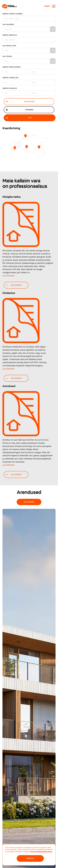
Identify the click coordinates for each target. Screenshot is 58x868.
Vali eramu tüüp (29, 49)
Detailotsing (20, 102)
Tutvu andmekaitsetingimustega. (41, 852)
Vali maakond (29, 28)
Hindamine (9, 293)
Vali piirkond (29, 502)
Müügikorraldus (12, 197)
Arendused (9, 386)
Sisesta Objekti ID (29, 38)
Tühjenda (20, 110)
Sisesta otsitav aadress (29, 17)
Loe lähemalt (8, 276)
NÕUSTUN (30, 858)
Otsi (19, 118)
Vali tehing (29, 60)
